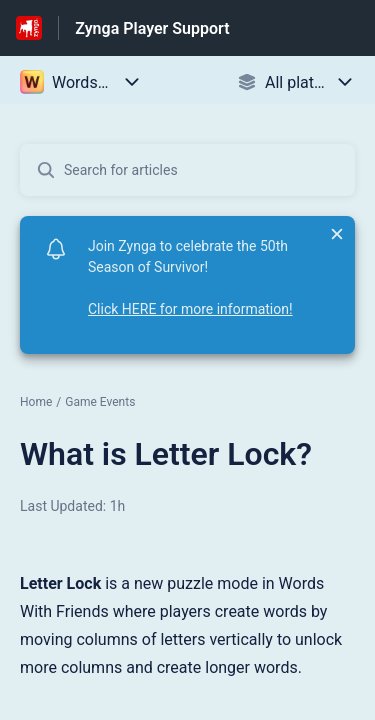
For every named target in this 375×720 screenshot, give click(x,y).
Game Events (100, 402)
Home (36, 402)
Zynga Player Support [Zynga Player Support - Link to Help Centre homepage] (152, 28)
